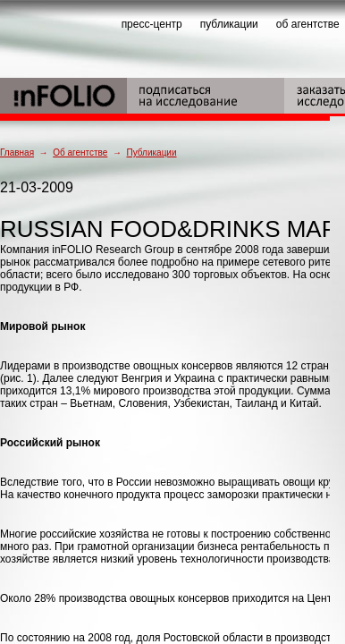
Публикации (151, 153)
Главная (17, 153)
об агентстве (308, 24)
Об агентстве (80, 153)
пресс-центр (152, 24)
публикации (229, 24)
